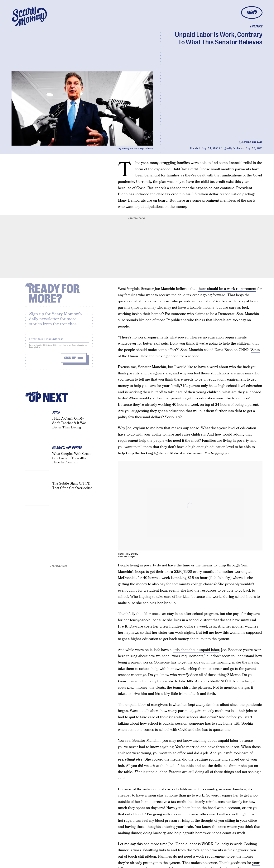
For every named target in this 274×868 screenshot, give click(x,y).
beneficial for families (162, 175)
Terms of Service (78, 347)
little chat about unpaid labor (196, 650)
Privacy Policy (35, 349)
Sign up (70, 360)
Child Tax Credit (185, 169)
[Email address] (59, 340)
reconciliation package (238, 194)
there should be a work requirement (227, 289)
